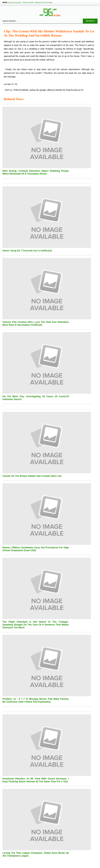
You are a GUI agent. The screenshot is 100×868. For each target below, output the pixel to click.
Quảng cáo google (15, 2)
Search (90, 21)
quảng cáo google (38, 90)
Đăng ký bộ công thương (43, 2)
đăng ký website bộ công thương (63, 90)
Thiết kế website (28, 2)
